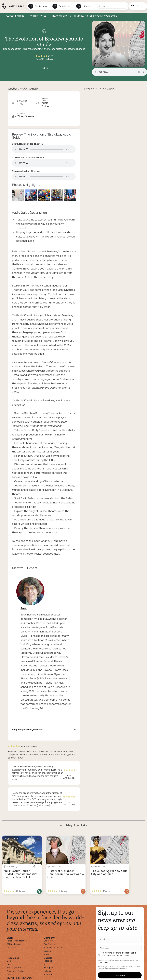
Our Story (48, 941)
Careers (48, 951)
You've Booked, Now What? (20, 978)
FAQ (20, 758)
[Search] (112, 6)
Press (47, 954)
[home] (14, 9)
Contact (11, 974)
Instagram (49, 968)
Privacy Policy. (103, 962)
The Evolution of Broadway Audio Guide (44, 42)
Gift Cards (12, 947)
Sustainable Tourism (53, 947)
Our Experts (49, 944)
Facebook (48, 961)
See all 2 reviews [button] (45, 59)
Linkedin (48, 971)
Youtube (48, 974)
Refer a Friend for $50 (17, 941)
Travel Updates (14, 968)
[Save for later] (38, 839)
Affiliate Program (14, 944)
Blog (9, 961)
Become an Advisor (16, 971)
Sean (24, 608)
